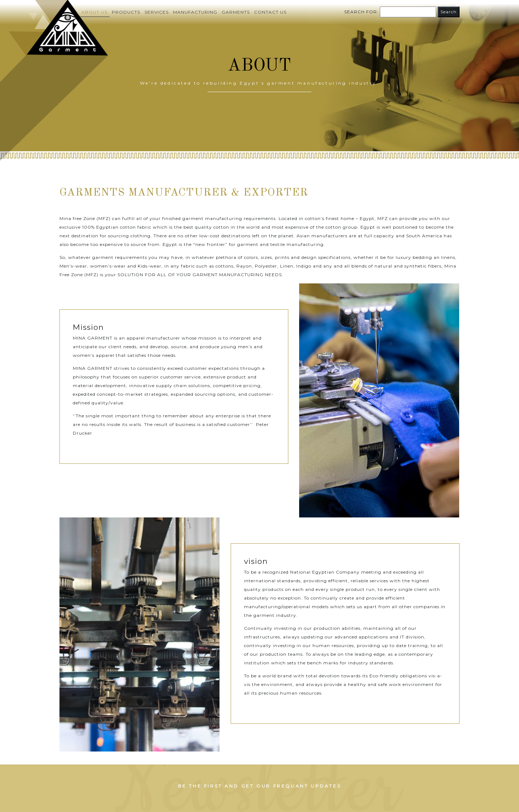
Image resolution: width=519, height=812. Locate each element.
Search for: (361, 12)
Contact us (270, 12)
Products (126, 12)
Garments (236, 12)
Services (157, 12)
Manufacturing (195, 12)
